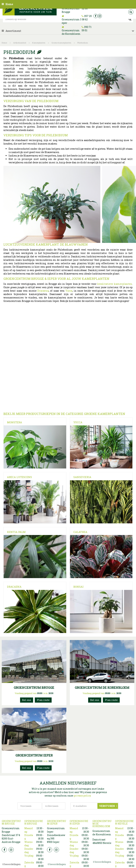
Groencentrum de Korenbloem (71, 32)
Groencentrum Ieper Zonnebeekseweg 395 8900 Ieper (56, 835)
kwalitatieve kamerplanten (115, 284)
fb (96, 16)
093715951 (95, 700)
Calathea (80, 532)
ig (100, 16)
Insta (11, 850)
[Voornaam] (29, 806)
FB (4, 850)
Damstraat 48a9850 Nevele (102, 841)
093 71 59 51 (87, 29)
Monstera (14, 422)
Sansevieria (82, 477)
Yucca (69, 291)
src (131, 12)
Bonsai (78, 587)
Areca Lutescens (19, 477)
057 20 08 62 (87, 18)
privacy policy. (82, 796)
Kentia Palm (16, 532)
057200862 (27, 768)
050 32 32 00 (27, 700)
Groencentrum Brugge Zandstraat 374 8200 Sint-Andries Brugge (11, 835)
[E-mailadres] (94, 806)
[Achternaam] (54, 806)
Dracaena (43, 291)
